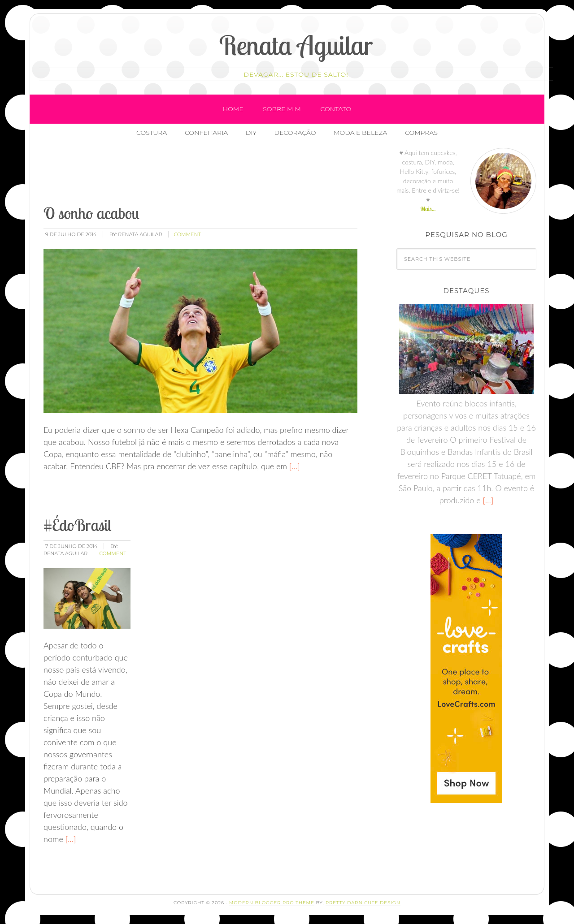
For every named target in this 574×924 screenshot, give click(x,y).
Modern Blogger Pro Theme (272, 903)
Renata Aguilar (296, 45)
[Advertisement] (205, 174)
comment (187, 234)
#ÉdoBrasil (77, 525)
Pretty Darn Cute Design (363, 903)
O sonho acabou (91, 213)
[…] (294, 466)
